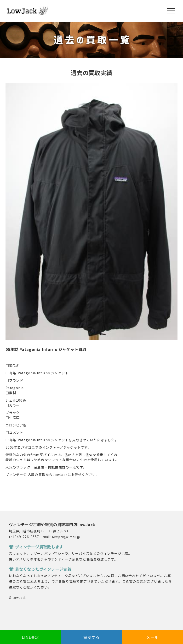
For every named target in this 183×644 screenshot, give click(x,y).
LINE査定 (30, 637)
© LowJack (17, 598)
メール (152, 637)
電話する (91, 637)
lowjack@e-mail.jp (66, 537)
